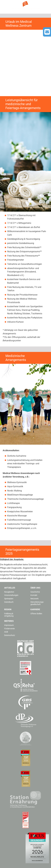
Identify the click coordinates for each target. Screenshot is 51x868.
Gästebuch (9, 602)
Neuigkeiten (9, 592)
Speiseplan (9, 599)
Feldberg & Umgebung (9, 615)
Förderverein (10, 629)
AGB (6, 632)
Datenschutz (10, 635)
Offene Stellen (36, 614)
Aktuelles (10, 588)
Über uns (35, 588)
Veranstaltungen (11, 595)
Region (8, 609)
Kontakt (34, 595)
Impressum (9, 625)
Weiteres (9, 621)
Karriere (35, 609)
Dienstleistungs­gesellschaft (37, 603)
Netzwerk (34, 599)
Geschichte (35, 592)
